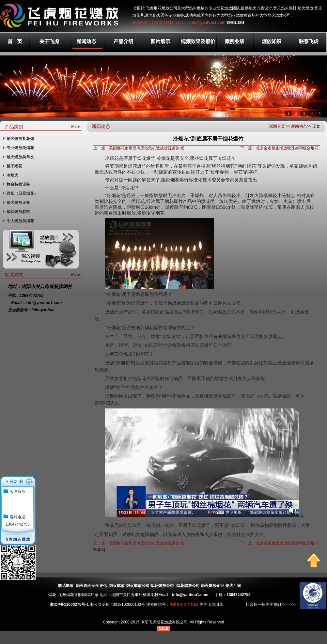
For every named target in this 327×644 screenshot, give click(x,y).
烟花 (52, 595)
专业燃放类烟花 (20, 148)
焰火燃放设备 (18, 203)
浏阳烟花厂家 (87, 595)
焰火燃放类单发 (20, 157)
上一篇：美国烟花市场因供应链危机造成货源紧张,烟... (140, 148)
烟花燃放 (66, 586)
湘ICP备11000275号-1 (69, 605)
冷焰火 (12, 175)
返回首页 (277, 126)
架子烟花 (14, 166)
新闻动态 (299, 126)
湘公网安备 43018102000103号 (117, 605)
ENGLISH (235, 23)
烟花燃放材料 (18, 212)
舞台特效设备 (18, 184)
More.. (76, 126)
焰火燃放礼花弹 (20, 139)
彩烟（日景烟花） (22, 193)
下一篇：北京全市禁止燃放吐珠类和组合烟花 (279, 148)
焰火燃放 (117, 586)
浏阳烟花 (66, 595)
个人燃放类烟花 (20, 221)
